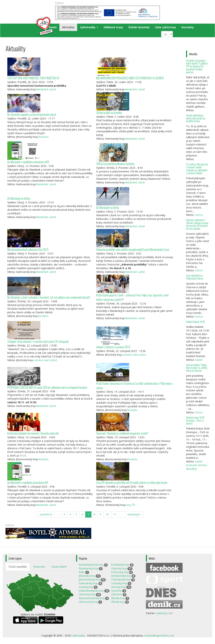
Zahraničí (116, 594)
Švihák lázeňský (139, 27)
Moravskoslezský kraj (92, 598)
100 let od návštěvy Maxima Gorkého (115, 164)
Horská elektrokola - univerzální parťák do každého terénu (196, 118)
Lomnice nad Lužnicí (45, 360)
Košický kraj (86, 587)
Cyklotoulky (89, 27)
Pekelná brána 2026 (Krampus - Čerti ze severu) (195, 420)
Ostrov (199, 215)
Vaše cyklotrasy (166, 27)
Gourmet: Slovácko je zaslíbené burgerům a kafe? (122, 433)
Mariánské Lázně (46, 89)
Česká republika (18, 567)
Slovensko (39, 567)
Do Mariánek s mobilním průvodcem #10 (28, 162)
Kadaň (199, 360)
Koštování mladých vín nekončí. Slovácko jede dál (33, 433)
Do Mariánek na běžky (19, 198)
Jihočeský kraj (87, 576)
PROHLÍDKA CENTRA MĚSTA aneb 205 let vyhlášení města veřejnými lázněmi (47, 387)
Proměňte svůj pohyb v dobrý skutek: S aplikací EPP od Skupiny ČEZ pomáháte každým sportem (197, 66)
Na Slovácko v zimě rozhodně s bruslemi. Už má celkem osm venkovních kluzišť (49, 297)
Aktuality (68, 27)
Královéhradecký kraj (91, 591)
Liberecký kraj (87, 594)
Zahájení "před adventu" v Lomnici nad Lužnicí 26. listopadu (38, 341)
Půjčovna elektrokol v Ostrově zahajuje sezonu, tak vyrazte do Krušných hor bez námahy (197, 224)
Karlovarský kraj (88, 583)
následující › (134, 514)
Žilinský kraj (118, 598)
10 (107, 514)
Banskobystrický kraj (91, 565)
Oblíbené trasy (113, 27)
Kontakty (188, 27)
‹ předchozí (46, 514)
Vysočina (116, 591)
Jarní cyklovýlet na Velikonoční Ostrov (195, 277)
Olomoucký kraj (88, 602)
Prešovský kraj (120, 572)
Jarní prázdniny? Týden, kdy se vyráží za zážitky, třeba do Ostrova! (197, 368)
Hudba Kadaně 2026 (195, 322)
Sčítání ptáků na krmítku (109, 113)
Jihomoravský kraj (89, 579)
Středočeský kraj (121, 576)
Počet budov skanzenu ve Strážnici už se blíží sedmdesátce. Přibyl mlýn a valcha (134, 386)
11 (115, 514)
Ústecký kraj (118, 587)
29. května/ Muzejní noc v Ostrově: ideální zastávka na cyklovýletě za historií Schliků (197, 169)
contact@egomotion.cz (159, 635)
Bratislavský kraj (88, 568)
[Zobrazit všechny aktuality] (196, 467)
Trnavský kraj (119, 583)
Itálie (82, 572)
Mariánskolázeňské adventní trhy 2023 (28, 249)
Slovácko (43, 137)
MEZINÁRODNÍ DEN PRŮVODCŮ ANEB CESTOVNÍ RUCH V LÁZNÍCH (130, 78)
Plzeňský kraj (119, 568)
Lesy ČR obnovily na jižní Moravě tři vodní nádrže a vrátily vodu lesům (132, 482)
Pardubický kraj (120, 565)
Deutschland (59, 567)
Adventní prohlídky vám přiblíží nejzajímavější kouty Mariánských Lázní (133, 249)
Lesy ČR (130, 505)
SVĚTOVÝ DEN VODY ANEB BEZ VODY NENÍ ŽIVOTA (33, 78)
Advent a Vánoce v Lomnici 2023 (113, 347)
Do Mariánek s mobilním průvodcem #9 (28, 482)
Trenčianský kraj (121, 579)
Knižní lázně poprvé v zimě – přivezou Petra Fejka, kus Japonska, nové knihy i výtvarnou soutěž (132, 297)
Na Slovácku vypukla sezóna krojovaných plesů (32, 114)
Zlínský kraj (118, 602)
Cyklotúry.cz (164, 613)
